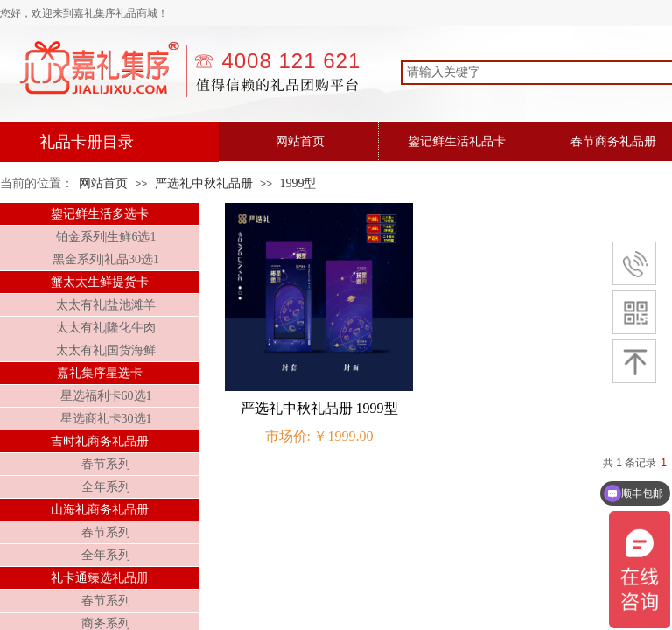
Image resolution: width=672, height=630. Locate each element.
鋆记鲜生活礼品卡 (457, 141)
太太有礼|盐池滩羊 (106, 305)
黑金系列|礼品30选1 (106, 259)
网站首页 (300, 141)
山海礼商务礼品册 (100, 510)
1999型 (297, 183)
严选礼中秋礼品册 (204, 183)
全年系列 (106, 487)
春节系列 (106, 464)
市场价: (288, 436)
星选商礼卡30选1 (106, 419)
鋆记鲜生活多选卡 (100, 214)
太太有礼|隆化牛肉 (106, 328)
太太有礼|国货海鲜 (106, 350)
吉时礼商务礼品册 (100, 441)
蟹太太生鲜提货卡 (100, 282)
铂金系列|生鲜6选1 (106, 237)
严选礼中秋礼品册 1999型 (319, 408)
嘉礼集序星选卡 (100, 373)
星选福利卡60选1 (106, 396)
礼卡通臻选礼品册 (100, 578)
